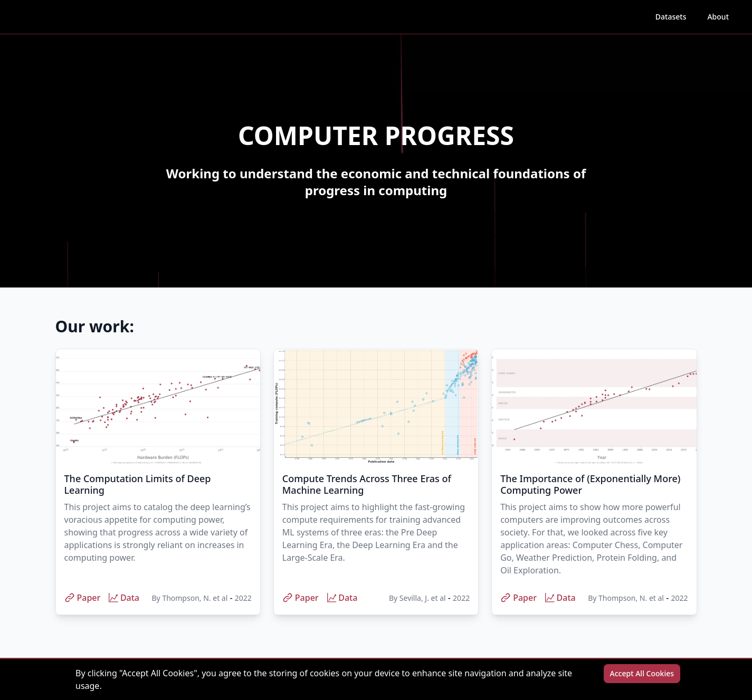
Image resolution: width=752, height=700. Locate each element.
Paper (83, 598)
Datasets (674, 16)
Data (124, 598)
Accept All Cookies (642, 673)
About (718, 17)
